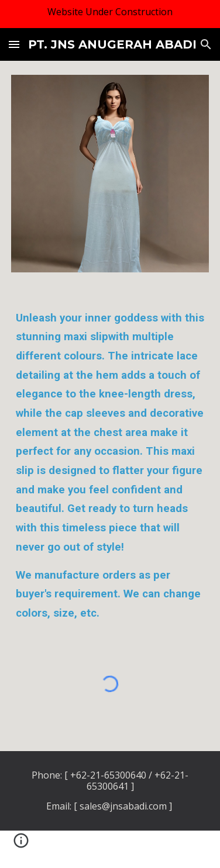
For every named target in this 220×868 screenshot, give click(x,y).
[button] (14, 44)
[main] (110, 466)
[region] (110, 14)
